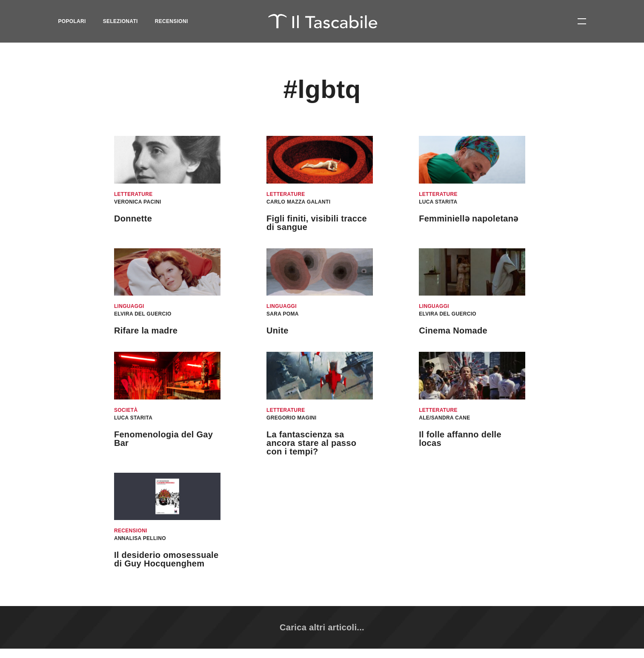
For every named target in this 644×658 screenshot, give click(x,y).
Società (126, 410)
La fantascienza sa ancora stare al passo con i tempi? (311, 443)
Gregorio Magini (291, 418)
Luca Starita (438, 202)
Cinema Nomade (453, 330)
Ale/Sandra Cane (444, 418)
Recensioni (172, 21)
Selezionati (120, 21)
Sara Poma (283, 314)
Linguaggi (129, 306)
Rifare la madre (146, 330)
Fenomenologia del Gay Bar (163, 439)
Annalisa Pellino (140, 538)
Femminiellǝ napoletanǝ (469, 218)
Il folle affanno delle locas (460, 439)
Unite (278, 330)
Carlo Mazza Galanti (298, 202)
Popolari (72, 21)
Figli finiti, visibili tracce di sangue (317, 223)
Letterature (133, 194)
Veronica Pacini (138, 202)
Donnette (133, 218)
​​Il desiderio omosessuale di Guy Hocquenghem (166, 559)
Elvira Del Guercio (143, 314)
